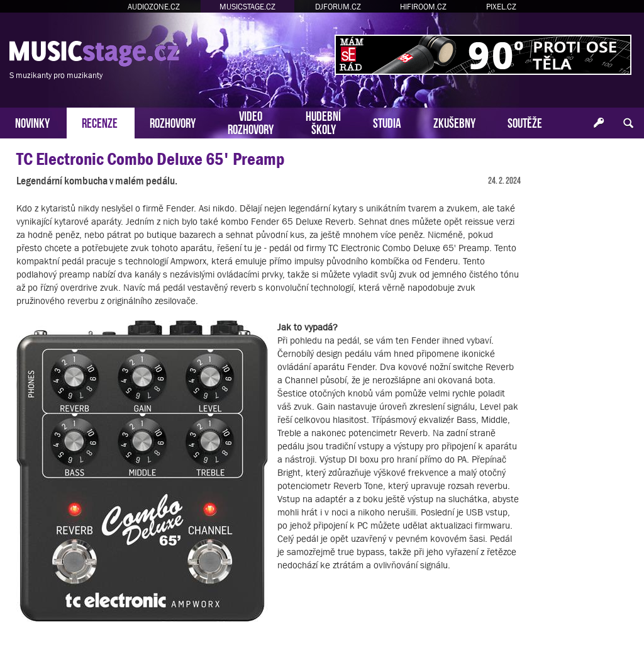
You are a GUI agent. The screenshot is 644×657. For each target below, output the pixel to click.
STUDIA (387, 122)
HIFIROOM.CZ (423, 7)
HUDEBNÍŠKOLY (323, 121)
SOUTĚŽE (525, 122)
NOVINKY (32, 122)
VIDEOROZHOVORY (251, 121)
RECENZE (100, 122)
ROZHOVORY (173, 122)
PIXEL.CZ (501, 7)
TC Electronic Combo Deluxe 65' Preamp (150, 159)
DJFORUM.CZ (338, 7)
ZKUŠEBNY (454, 122)
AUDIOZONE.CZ (154, 7)
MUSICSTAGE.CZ (247, 7)
